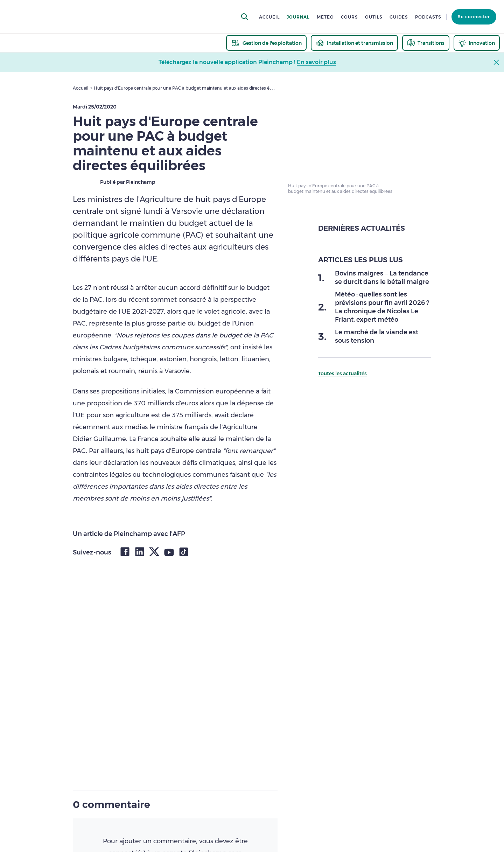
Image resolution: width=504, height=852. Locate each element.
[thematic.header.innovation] (477, 43)
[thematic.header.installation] (354, 43)
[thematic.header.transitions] (426, 43)
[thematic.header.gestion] (266, 43)
